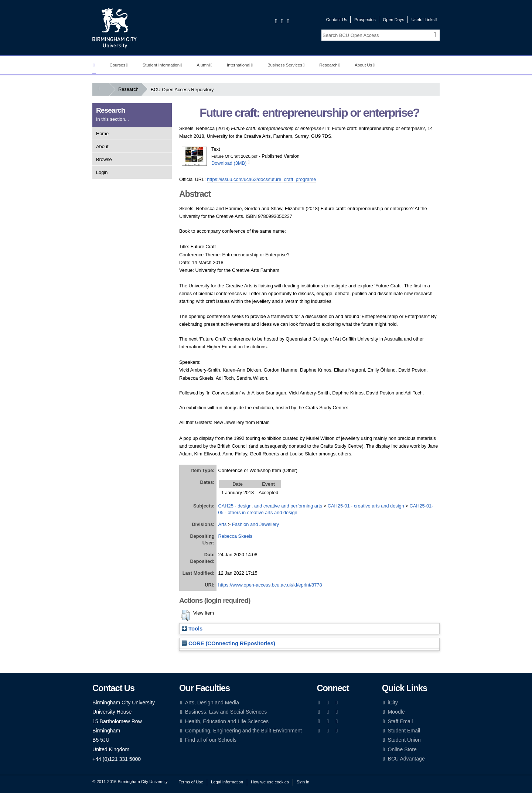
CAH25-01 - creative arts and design (366, 506)
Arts (223, 524)
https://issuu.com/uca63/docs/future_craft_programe (261, 179)
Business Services (286, 65)
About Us (365, 65)
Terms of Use (191, 782)
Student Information (162, 65)
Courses (118, 65)
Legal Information (227, 782)
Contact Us (337, 20)
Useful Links (424, 20)
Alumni (205, 65)
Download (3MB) (229, 163)
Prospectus (365, 20)
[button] (185, 615)
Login (102, 172)
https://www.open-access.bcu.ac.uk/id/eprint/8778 (270, 585)
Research (330, 65)
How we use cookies (270, 782)
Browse (104, 159)
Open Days (393, 20)
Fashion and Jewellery (255, 524)
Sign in (303, 782)
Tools (192, 629)
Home (102, 134)
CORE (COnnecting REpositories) (229, 643)
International (240, 65)
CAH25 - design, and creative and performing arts (270, 506)
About (102, 146)
